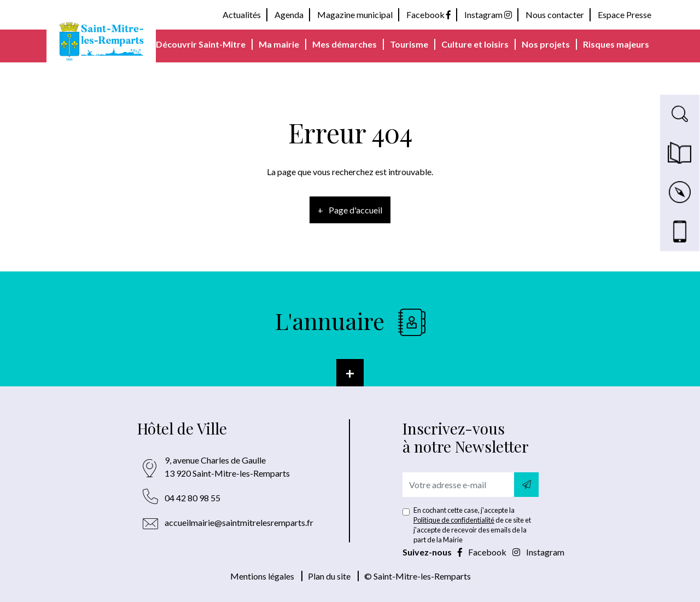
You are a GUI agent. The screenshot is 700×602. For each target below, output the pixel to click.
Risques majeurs (616, 44)
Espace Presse (625, 15)
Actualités (242, 15)
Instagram (488, 15)
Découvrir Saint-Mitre (201, 44)
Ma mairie (279, 44)
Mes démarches (345, 44)
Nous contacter (555, 15)
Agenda (289, 15)
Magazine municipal (355, 15)
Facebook (428, 15)
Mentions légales (262, 576)
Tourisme (409, 44)
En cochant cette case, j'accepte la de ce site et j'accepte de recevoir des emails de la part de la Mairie (472, 525)
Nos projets (546, 44)
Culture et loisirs (475, 44)
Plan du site (329, 576)
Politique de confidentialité (454, 520)
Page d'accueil (355, 210)
